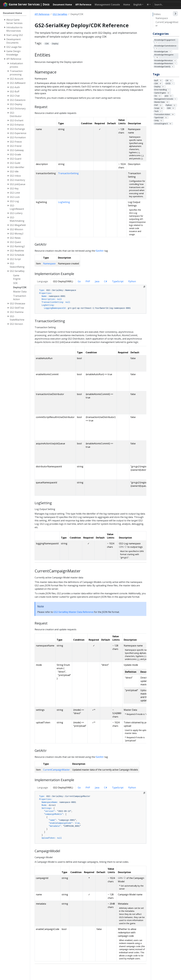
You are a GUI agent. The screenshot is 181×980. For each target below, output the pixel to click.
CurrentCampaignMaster (167, 24)
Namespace (162, 18)
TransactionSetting (68, 173)
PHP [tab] (88, 281)
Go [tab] (79, 281)
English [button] (138, 5)
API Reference (42, 14)
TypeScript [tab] (118, 281)
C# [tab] (106, 281)
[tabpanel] (90, 299)
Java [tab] (97, 281)
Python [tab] (132, 281)
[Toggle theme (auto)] (149, 5)
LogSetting (64, 202)
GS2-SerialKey (60, 14)
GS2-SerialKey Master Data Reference (74, 612)
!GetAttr (100, 251)
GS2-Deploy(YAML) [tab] (63, 281)
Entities (157, 14)
